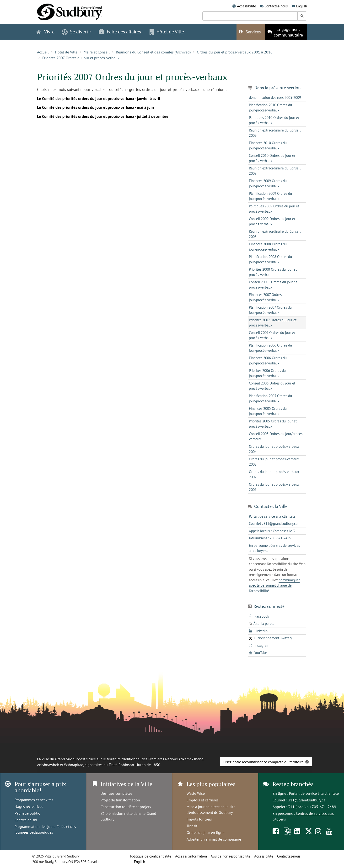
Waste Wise (196, 793)
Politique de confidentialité (151, 856)
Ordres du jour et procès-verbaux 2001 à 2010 (235, 52)
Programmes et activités (34, 800)
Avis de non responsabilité (231, 856)
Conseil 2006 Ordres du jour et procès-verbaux (272, 386)
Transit (192, 826)
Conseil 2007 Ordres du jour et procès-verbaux (272, 335)
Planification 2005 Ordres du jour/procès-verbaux (270, 399)
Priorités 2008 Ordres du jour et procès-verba (273, 272)
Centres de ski (26, 820)
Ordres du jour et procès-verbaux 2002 (274, 474)
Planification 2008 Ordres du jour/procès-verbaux (270, 259)
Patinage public (27, 813)
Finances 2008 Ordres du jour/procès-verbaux (268, 247)
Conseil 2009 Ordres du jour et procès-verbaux (272, 221)
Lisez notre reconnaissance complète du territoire (263, 762)
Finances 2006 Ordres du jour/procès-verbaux (268, 361)
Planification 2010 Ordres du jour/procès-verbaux (270, 108)
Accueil (43, 52)
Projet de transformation (120, 800)
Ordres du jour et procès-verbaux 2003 (274, 462)
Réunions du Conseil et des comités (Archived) (153, 52)
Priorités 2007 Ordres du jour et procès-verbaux (81, 58)
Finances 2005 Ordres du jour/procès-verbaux (268, 411)
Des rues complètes (116, 793)
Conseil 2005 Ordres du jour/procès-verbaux (276, 437)
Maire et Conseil (97, 52)
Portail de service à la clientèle (314, 793)
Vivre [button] (45, 32)
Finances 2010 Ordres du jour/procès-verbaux (268, 146)
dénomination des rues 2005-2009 (275, 97)
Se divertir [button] (77, 32)
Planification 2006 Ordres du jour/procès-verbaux (270, 348)
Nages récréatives (29, 806)
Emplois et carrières (203, 800)
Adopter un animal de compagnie (214, 839)
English (301, 6)
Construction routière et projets (126, 807)
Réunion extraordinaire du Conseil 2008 (275, 234)
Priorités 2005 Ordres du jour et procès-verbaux (273, 424)
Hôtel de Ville (66, 52)
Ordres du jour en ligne (205, 832)
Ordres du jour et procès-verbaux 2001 (274, 487)
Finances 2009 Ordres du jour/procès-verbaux (268, 184)
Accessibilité (247, 6)
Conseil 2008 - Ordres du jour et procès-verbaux (273, 285)
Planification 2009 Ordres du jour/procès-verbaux (270, 196)
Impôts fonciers (199, 819)
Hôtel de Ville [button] (167, 32)
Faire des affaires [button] (120, 32)
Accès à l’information (191, 856)
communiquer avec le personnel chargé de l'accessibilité (274, 585)
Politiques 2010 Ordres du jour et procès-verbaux (274, 120)
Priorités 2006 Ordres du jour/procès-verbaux (267, 373)
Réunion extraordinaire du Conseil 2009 (275, 133)
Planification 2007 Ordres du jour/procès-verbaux (270, 310)
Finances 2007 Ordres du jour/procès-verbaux (268, 297)
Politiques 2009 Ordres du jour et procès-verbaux (274, 209)
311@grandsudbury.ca (307, 800)
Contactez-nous (276, 6)
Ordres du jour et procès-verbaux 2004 (274, 449)
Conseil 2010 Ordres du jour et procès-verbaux (272, 158)
